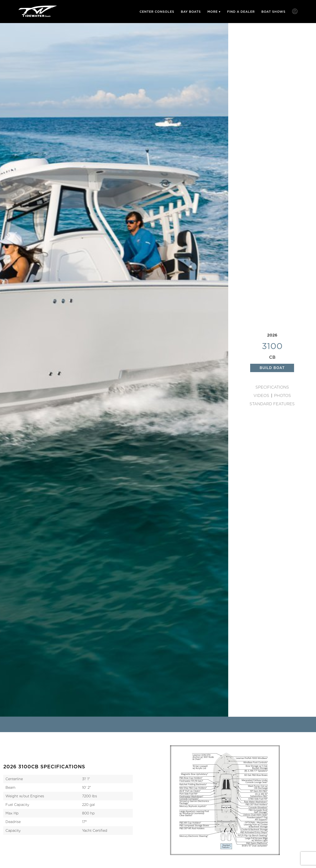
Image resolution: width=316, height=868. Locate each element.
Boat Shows (273, 12)
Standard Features (272, 404)
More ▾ (214, 12)
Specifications (272, 387)
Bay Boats (191, 12)
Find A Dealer (241, 12)
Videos (261, 396)
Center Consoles (157, 12)
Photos (283, 396)
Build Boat (272, 368)
